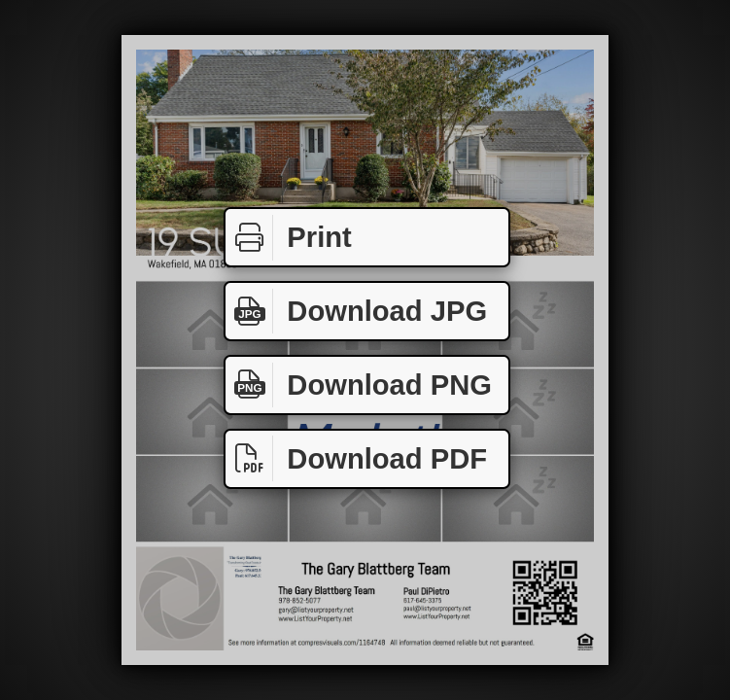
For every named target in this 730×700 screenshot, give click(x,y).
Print (289, 238)
